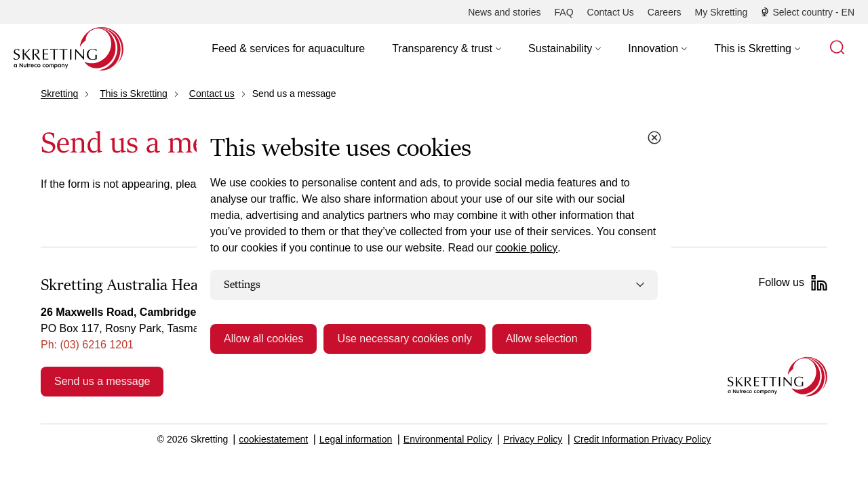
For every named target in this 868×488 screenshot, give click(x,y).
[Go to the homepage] (777, 377)
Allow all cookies (263, 339)
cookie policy (527, 248)
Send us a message (102, 381)
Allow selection (542, 339)
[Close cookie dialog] (654, 138)
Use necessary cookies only (404, 339)
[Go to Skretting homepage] (68, 49)
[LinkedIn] (819, 283)
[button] (447, 49)
